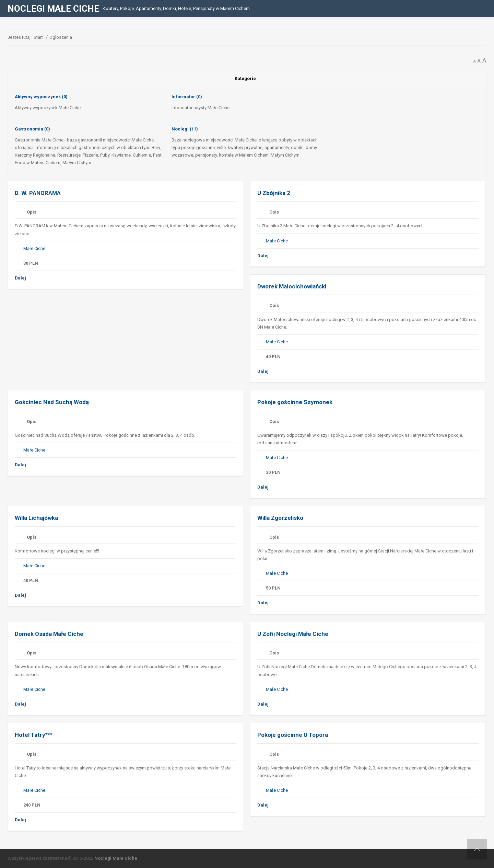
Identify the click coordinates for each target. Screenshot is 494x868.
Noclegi (185, 129)
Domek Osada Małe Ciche (49, 634)
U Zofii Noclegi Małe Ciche (293, 634)
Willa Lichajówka (37, 518)
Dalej (20, 278)
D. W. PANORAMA (38, 193)
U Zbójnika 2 (274, 193)
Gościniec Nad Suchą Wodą (52, 402)
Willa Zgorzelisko (280, 518)
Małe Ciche (34, 248)
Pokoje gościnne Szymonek (295, 402)
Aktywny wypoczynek (41, 97)
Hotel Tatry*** (34, 735)
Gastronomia (32, 129)
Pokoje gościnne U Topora (293, 735)
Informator (187, 97)
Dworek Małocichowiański (292, 286)
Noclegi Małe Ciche (116, 858)
